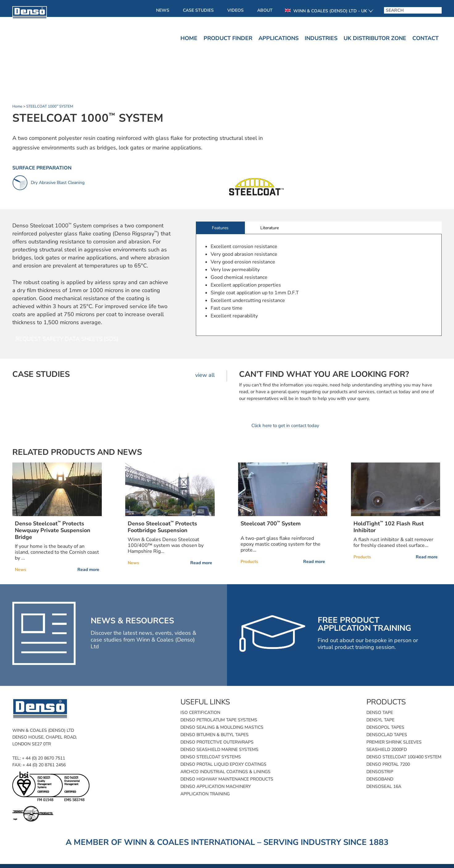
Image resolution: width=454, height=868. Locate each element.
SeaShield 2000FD (387, 750)
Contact (425, 38)
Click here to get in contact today (285, 426)
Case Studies (198, 10)
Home (189, 38)
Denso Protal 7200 (388, 764)
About (265, 10)
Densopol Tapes (385, 727)
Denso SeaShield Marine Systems (219, 750)
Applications (279, 38)
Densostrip (380, 772)
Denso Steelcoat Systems (211, 757)
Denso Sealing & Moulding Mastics (222, 727)
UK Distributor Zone (375, 38)
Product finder (228, 38)
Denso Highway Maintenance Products (227, 779)
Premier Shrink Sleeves (394, 742)
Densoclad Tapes (387, 735)
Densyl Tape (380, 720)
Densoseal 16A (384, 786)
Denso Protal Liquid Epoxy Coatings (223, 764)
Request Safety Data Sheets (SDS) (67, 339)
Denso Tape (380, 713)
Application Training (205, 794)
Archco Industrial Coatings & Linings (225, 772)
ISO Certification (200, 713)
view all (205, 375)
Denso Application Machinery (216, 786)
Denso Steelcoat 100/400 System (404, 757)
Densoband (380, 779)
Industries (321, 38)
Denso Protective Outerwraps (217, 742)
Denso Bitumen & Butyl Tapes (215, 735)
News (163, 10)
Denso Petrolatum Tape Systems (219, 720)
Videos (235, 10)
